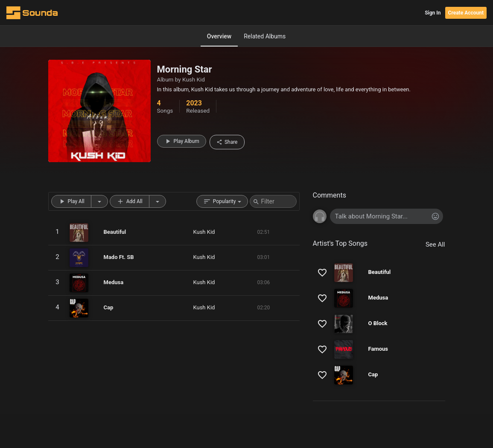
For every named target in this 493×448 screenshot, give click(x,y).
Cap (109, 307)
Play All (71, 201)
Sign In (433, 13)
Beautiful (115, 232)
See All (435, 244)
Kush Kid (194, 79)
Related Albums (265, 36)
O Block (378, 323)
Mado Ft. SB (119, 257)
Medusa (114, 282)
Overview (219, 36)
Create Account (466, 13)
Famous (378, 349)
